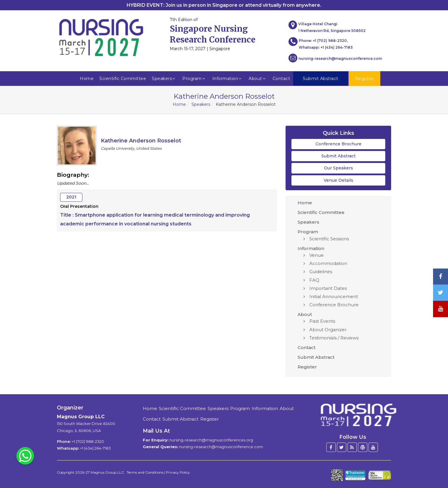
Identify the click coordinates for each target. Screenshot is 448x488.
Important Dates (328, 288)
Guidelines (321, 272)
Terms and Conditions (145, 472)
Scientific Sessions (329, 239)
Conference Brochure (338, 144)
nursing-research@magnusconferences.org (211, 440)
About (258, 79)
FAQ (314, 280)
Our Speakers (338, 168)
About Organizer (328, 330)
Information (228, 79)
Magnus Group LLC (81, 417)
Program (194, 79)
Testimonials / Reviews (334, 338)
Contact (281, 79)
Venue (317, 255)
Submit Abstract (338, 156)
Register (307, 367)
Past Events (322, 321)
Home (87, 79)
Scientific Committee (123, 79)
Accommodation (328, 263)
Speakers (164, 79)
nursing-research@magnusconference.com (335, 58)
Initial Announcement (334, 296)
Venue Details (338, 180)
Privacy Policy (178, 472)
